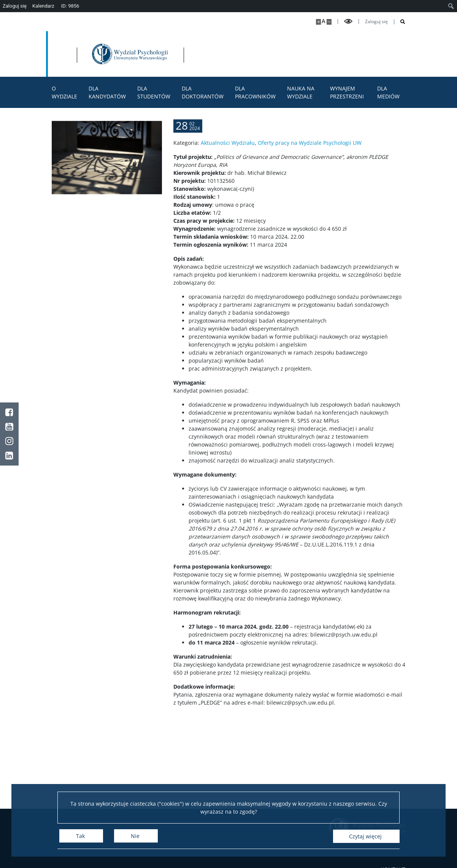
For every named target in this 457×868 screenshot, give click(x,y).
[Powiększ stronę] (318, 22)
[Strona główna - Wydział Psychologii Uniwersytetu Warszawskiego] (214, 54)
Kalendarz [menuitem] (43, 6)
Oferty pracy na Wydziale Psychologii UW (310, 166)
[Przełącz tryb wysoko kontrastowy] (348, 21)
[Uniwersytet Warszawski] (103, 54)
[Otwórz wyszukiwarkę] (400, 22)
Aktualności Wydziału (228, 166)
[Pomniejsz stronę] (329, 22)
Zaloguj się (376, 22)
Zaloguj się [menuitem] (15, 6)
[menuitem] (451, 6)
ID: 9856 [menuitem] (70, 6)
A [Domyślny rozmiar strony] (323, 21)
